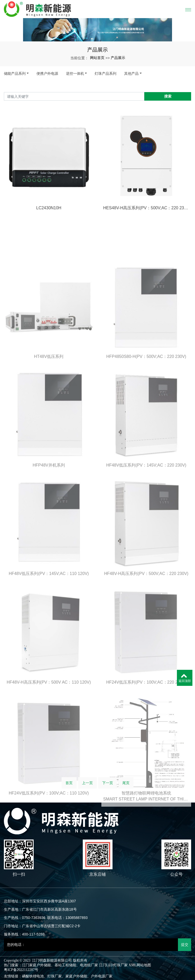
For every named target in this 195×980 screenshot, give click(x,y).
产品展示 (118, 58)
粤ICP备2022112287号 (21, 970)
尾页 (126, 787)
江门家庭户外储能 (36, 965)
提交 (185, 945)
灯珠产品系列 (106, 73)
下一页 (108, 787)
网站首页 (97, 58)
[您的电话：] (91, 945)
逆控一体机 (75, 73)
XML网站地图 (140, 965)
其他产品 (131, 73)
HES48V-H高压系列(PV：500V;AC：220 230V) (146, 233)
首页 (69, 787)
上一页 (87, 787)
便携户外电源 (47, 73)
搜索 (168, 96)
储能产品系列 (15, 73)
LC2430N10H (49, 233)
